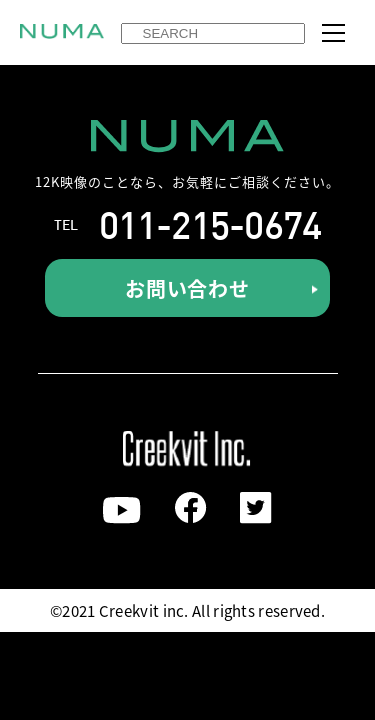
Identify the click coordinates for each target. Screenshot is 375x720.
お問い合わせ (187, 288)
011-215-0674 (210, 225)
